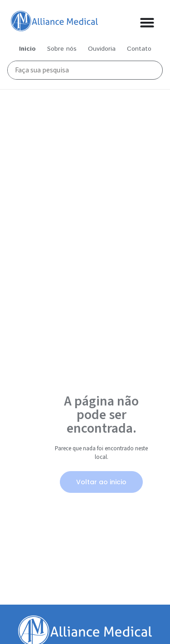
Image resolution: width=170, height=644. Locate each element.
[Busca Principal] (80, 70)
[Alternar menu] (147, 22)
